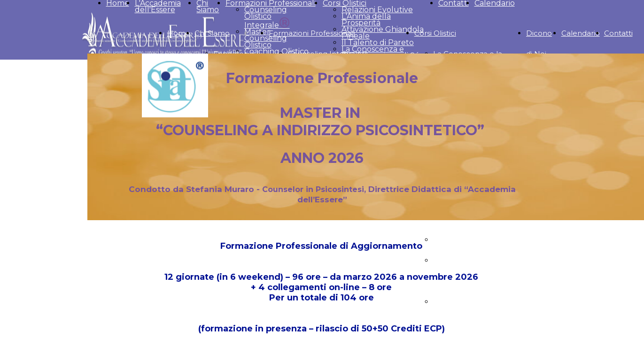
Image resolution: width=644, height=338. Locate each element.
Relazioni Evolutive (377, 10)
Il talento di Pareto (466, 240)
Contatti (618, 33)
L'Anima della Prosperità (366, 19)
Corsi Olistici (435, 33)
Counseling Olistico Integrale (267, 17)
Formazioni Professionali (312, 33)
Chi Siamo (212, 33)
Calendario (581, 33)
